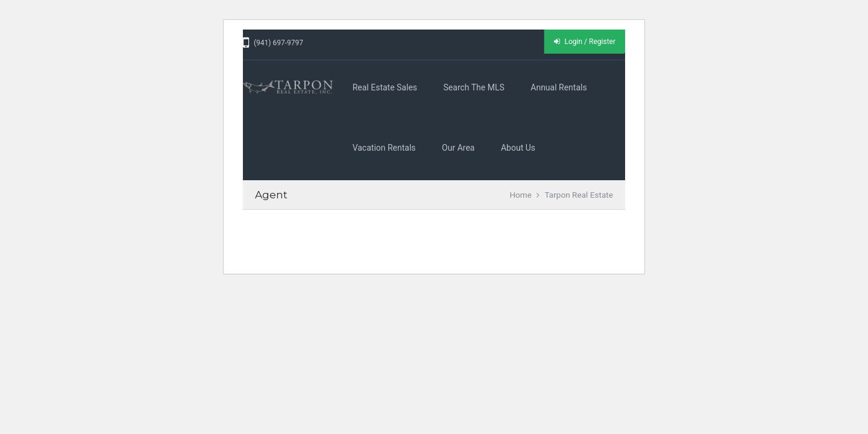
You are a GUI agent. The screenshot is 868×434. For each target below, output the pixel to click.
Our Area (458, 148)
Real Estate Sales (385, 87)
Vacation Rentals (384, 148)
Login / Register (585, 42)
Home (520, 195)
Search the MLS (474, 87)
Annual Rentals (558, 87)
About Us (518, 148)
